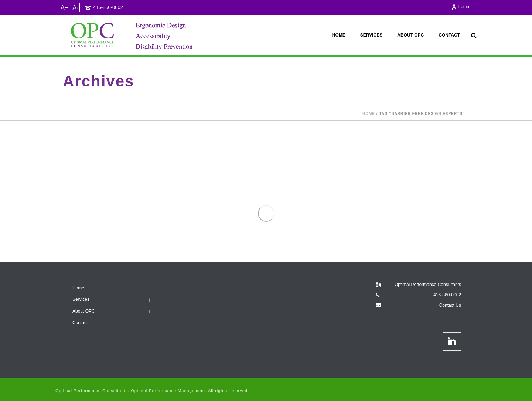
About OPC (410, 35)
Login (460, 7)
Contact (449, 35)
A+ (64, 8)
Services (371, 35)
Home (339, 35)
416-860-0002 (108, 7)
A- (75, 8)
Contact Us (450, 305)
